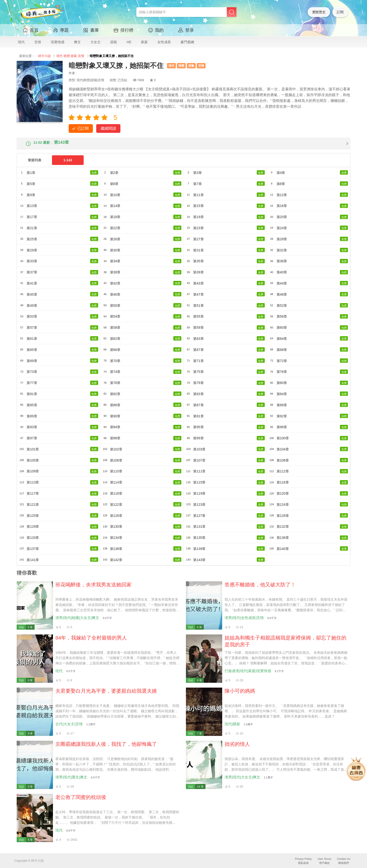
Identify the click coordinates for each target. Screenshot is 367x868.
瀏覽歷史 (319, 12)
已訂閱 (83, 128)
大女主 (95, 42)
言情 (38, 42)
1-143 (68, 164)
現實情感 (58, 42)
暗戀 (67, 56)
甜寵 (114, 42)
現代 (21, 42)
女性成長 (164, 42)
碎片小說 (44, 56)
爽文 (77, 42)
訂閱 (340, 12)
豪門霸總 (187, 42)
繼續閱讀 (108, 128)
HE (129, 42)
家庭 (144, 42)
